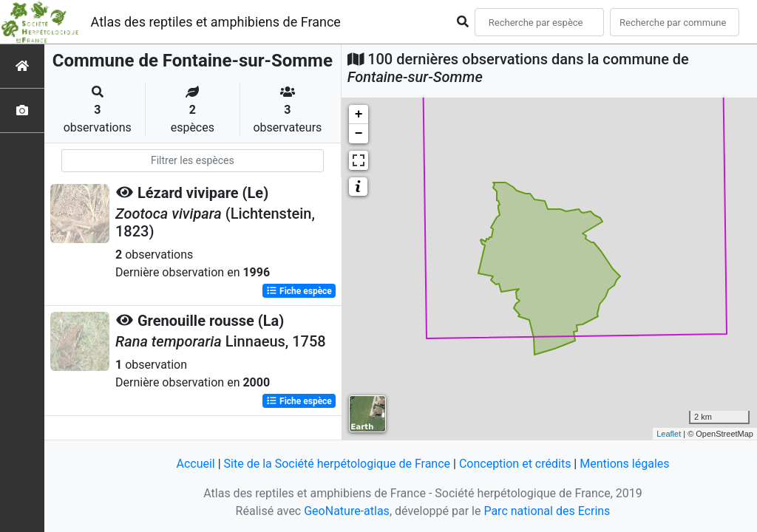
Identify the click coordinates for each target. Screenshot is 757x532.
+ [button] (359, 115)
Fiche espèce (299, 291)
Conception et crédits (515, 464)
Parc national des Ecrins (547, 511)
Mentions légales (624, 464)
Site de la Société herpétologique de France (337, 464)
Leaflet (669, 434)
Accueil (195, 464)
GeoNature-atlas (347, 511)
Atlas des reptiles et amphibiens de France (216, 22)
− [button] (359, 134)
